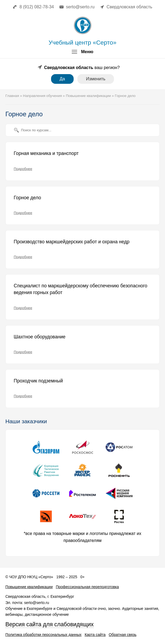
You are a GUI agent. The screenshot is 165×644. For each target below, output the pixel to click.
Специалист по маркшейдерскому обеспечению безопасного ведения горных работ (80, 289)
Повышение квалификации (29, 587)
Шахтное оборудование (40, 337)
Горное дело (27, 198)
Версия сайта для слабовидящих (50, 624)
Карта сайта (95, 635)
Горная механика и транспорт (46, 153)
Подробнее (23, 169)
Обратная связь (123, 635)
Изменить (96, 79)
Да (62, 79)
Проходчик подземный (38, 381)
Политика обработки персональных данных (43, 635)
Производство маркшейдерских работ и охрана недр (72, 242)
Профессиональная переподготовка (87, 587)
